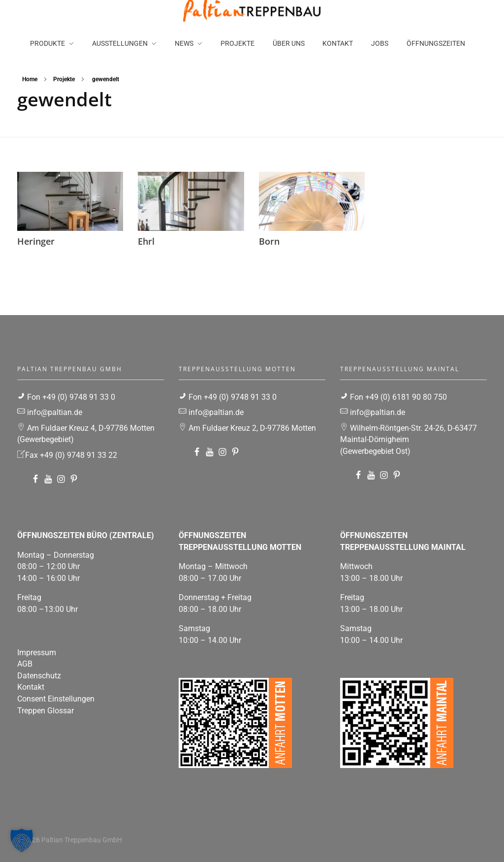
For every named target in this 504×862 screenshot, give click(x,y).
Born (269, 241)
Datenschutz (39, 676)
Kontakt (31, 687)
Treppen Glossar (46, 711)
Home (30, 79)
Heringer (36, 241)
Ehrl (146, 241)
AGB (25, 664)
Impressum (37, 653)
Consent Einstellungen (56, 699)
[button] (22, 840)
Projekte (64, 79)
